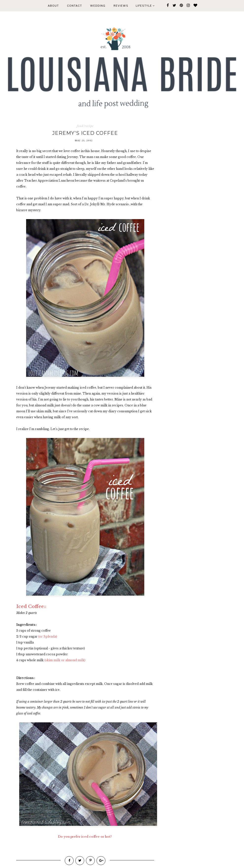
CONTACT (74, 6)
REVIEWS (121, 6)
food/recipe (85, 126)
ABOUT (53, 6)
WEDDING (98, 6)
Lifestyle (145, 6)
